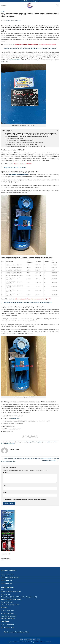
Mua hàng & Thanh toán (8, 575)
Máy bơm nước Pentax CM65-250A (15, 167)
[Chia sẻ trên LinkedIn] (37, 437)
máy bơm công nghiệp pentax (47, 442)
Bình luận (6, 473)
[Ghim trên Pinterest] (34, 437)
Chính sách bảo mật (6, 583)
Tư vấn (3, 12)
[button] (4, 6)
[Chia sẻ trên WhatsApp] (23, 437)
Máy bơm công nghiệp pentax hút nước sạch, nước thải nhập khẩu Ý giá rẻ (28, 303)
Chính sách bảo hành (7, 581)
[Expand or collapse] (57, 131)
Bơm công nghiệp (27, 442)
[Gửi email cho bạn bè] (31, 437)
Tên (4, 486)
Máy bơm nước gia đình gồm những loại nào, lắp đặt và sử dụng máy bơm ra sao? (30, 48)
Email (5, 493)
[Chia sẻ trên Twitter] (29, 437)
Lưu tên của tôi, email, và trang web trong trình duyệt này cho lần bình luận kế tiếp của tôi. (26, 500)
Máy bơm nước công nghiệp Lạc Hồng (16, 632)
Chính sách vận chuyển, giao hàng (10, 578)
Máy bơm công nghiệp (36, 442)
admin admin (18, 21)
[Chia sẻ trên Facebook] (26, 437)
